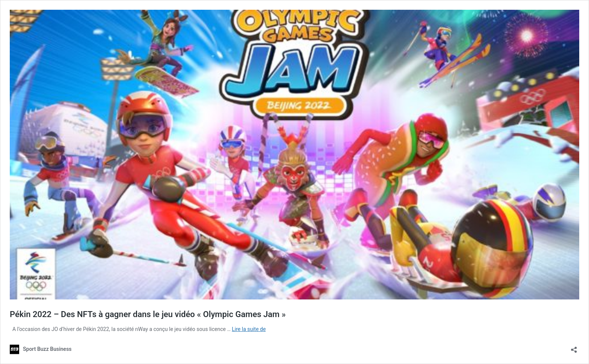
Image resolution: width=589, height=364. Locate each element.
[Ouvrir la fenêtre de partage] (574, 347)
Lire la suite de (249, 329)
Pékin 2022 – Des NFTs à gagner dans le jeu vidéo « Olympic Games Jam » (148, 314)
